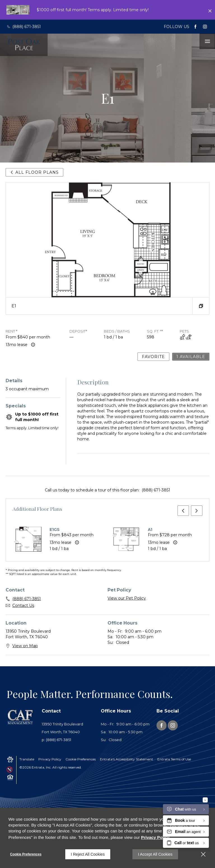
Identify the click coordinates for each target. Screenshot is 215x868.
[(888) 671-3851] (25, 27)
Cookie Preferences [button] (81, 759)
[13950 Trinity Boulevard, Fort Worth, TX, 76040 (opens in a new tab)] (68, 728)
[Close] (203, 854)
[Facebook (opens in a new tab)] (195, 27)
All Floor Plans (34, 172)
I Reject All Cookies (88, 854)
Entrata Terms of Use (174, 759)
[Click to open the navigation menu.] (207, 41)
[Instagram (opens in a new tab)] (205, 27)
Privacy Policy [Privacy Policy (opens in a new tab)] (50, 759)
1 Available (191, 357)
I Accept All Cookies (155, 854)
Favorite (153, 357)
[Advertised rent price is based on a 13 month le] (33, 345)
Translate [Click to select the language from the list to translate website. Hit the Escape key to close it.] (27, 759)
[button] (201, 306)
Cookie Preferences (26, 854)
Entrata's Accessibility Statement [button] (127, 759)
